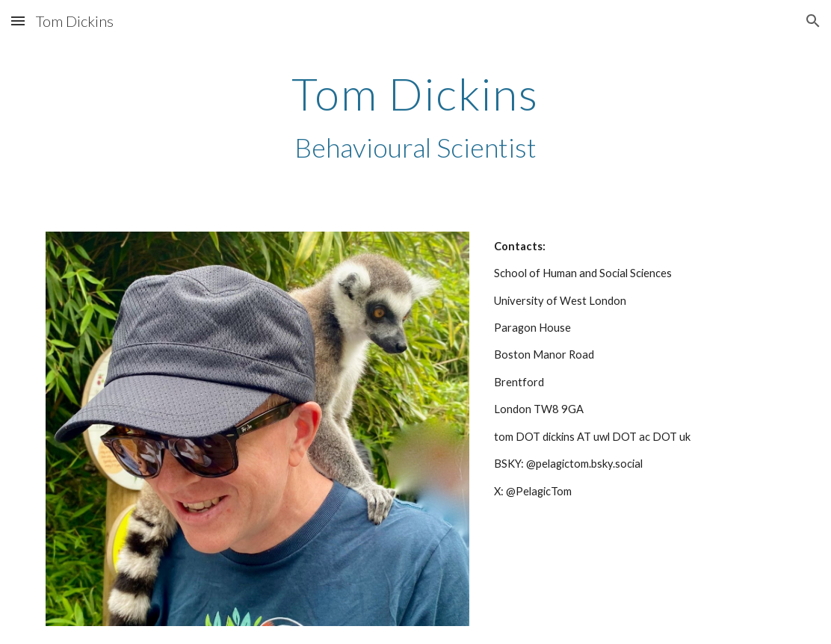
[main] (415, 117)
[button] (18, 21)
